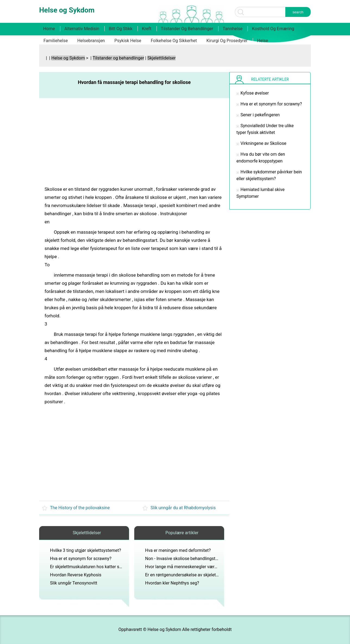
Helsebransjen (91, 41)
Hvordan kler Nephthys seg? (172, 583)
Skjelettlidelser (161, 58)
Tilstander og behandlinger (187, 29)
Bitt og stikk (121, 29)
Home (49, 29)
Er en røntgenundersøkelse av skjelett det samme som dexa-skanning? (213, 575)
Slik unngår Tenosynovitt (74, 583)
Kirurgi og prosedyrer (227, 41)
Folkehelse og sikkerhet (174, 41)
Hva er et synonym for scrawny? (81, 559)
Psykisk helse (128, 41)
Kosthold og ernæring (273, 29)
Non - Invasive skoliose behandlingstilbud (185, 559)
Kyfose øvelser (255, 93)
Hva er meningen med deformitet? (178, 550)
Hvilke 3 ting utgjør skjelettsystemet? (85, 550)
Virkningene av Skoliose (263, 143)
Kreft (147, 29)
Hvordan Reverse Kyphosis (76, 575)
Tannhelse (232, 29)
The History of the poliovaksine (80, 508)
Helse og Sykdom (68, 58)
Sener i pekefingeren (260, 115)
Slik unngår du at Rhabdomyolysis (183, 508)
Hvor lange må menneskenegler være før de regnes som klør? (204, 567)
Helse (263, 41)
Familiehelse (56, 41)
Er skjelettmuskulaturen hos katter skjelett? (92, 567)
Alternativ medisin (82, 29)
